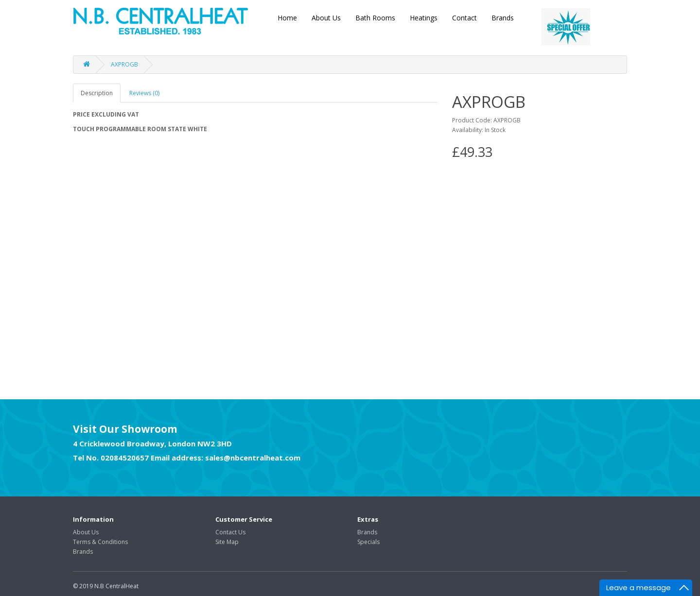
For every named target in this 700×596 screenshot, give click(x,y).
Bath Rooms (375, 18)
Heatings (424, 18)
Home (287, 18)
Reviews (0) (144, 93)
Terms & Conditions (100, 542)
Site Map (227, 542)
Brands (503, 18)
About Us (326, 18)
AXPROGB (124, 64)
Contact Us (230, 532)
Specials (368, 542)
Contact (464, 18)
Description (97, 93)
